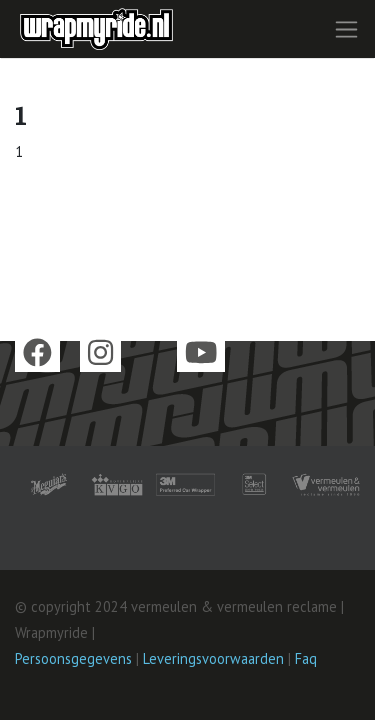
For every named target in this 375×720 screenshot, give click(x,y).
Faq (306, 658)
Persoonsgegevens (73, 658)
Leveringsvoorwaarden (213, 658)
